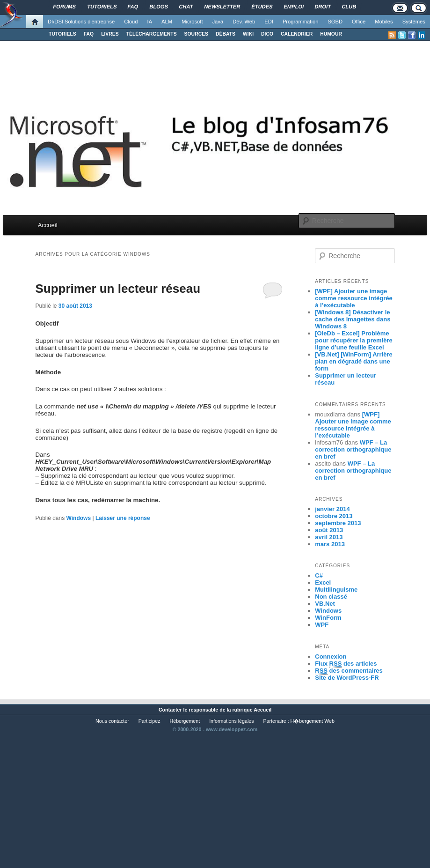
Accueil (48, 225)
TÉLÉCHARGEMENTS (152, 34)
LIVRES (110, 34)
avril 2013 (329, 537)
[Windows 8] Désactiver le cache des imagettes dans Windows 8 (353, 319)
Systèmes (414, 22)
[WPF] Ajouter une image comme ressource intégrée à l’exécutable (353, 298)
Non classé (331, 597)
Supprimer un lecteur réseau (118, 289)
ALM (167, 22)
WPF (322, 625)
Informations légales (231, 721)
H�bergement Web (313, 721)
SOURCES (196, 34)
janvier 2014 (332, 509)
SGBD (335, 22)
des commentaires (349, 671)
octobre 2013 (334, 516)
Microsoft (192, 22)
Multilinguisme (336, 590)
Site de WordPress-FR (347, 678)
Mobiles (384, 22)
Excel (323, 582)
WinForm (328, 618)
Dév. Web (244, 22)
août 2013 (329, 530)
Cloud (131, 22)
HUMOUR (331, 34)
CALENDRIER (297, 34)
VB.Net (325, 604)
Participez (149, 721)
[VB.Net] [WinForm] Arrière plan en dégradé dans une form (354, 361)
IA (150, 22)
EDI (269, 22)
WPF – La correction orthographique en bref (353, 449)
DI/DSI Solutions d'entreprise (81, 22)
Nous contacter (112, 721)
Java (218, 22)
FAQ (89, 34)
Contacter (170, 710)
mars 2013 (330, 544)
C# (319, 575)
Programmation (300, 22)
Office (359, 22)
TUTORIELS (62, 34)
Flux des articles (346, 664)
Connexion (331, 657)
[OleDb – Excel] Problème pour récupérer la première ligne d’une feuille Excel (353, 340)
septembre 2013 (338, 523)
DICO (267, 34)
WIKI (248, 34)
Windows (79, 518)
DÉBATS (226, 34)
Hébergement (185, 721)
